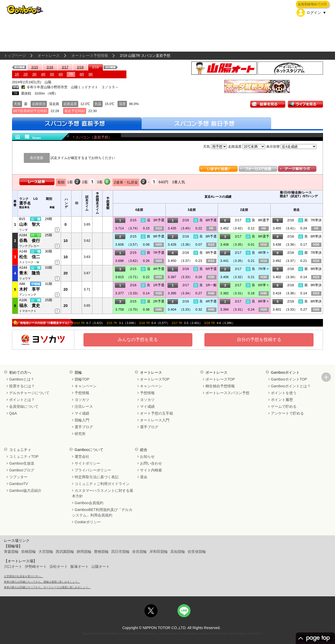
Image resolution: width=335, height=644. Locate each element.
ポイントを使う (284, 393)
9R (91, 74)
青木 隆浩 (30, 273)
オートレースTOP (155, 379)
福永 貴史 (30, 306)
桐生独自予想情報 (220, 386)
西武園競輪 (65, 552)
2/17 (65, 67)
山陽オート (100, 566)
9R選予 (264, 220)
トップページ (15, 56)
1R (17, 74)
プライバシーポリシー (93, 470)
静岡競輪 (84, 552)
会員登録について (24, 406)
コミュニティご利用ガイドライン (102, 484)
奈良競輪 (139, 552)
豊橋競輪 (101, 552)
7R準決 (316, 220)
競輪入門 (82, 420)
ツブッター (18, 477)
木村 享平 (30, 289)
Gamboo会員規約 (89, 503)
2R (26, 74)
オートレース (49, 56)
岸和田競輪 (159, 552)
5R (52, 74)
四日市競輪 (120, 552)
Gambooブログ (22, 470)
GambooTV (19, 484)
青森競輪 (11, 552)
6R (61, 74)
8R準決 (316, 236)
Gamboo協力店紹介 (25, 491)
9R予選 (159, 236)
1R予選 (159, 285)
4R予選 (159, 269)
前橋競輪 (29, 552)
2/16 (50, 67)
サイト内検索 (151, 470)
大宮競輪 (46, 552)
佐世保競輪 (197, 552)
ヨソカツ (82, 400)
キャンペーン (86, 386)
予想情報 (82, 393)
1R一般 (211, 285)
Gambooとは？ (22, 379)
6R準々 (264, 285)
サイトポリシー (87, 463)
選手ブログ (84, 427)
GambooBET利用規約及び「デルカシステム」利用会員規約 (102, 512)
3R (34, 74)
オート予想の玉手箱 (157, 413)
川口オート (13, 566)
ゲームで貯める (284, 406)
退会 (144, 477)
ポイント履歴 (282, 400)
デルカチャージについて (29, 393)
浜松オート (59, 566)
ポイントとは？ (22, 400)
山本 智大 (30, 224)
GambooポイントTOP (289, 379)
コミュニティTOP (24, 456)
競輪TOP (82, 379)
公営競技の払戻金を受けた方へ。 (24, 576)
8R (82, 74)
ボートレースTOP (220, 379)
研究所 (80, 434)
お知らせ (147, 456)
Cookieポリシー (88, 522)
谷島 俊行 (30, 241)
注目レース (84, 406)
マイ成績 (82, 413)
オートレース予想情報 (90, 56)
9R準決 (316, 269)
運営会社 (82, 456)
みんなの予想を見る (138, 340)
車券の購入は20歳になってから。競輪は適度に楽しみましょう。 (42, 582)
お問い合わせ (151, 463)
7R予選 (159, 253)
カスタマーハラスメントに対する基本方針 (103, 493)
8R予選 (211, 220)
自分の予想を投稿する (259, 340)
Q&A (13, 413)
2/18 (80, 67)
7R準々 (264, 269)
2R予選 (159, 301)
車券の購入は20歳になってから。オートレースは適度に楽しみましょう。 (47, 587)
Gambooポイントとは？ (291, 386)
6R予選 (211, 269)
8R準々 (264, 301)
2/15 (35, 67)
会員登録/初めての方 (312, 4)
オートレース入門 (155, 420)
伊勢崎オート (36, 566)
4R (43, 74)
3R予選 (159, 220)
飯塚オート (80, 566)
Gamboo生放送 (22, 463)
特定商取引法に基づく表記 (97, 477)
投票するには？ (22, 386)
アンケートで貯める (287, 413)
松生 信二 (30, 257)
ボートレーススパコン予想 (227, 393)
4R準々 (264, 253)
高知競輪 (178, 552)
